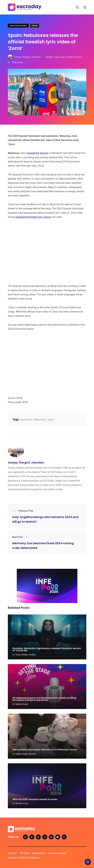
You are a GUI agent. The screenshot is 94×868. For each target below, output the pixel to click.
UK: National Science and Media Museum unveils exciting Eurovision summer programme (44, 699)
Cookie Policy (39, 853)
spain (50, 420)
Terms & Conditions (57, 853)
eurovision (26, 420)
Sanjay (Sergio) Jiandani (26, 462)
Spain (35, 26)
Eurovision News (18, 26)
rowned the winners (38, 153)
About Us (12, 853)
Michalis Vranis (22, 704)
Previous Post (23, 511)
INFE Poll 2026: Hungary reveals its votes (35, 799)
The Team (24, 853)
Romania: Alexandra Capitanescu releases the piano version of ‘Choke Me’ (47, 649)
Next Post (20, 537)
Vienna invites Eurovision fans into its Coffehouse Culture (45, 750)
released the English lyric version (33, 217)
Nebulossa (40, 420)
